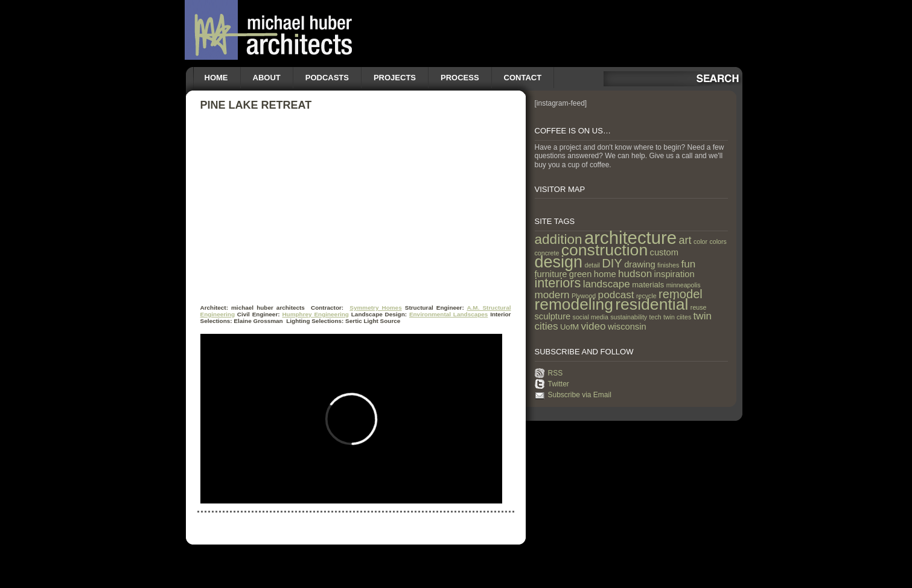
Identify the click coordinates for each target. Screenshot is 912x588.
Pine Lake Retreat (256, 105)
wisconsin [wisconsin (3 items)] (627, 327)
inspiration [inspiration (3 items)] (674, 274)
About (267, 78)
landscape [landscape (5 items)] (607, 284)
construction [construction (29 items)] (604, 250)
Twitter (559, 384)
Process (460, 78)
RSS (556, 373)
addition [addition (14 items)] (559, 239)
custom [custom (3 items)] (664, 252)
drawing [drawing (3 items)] (640, 264)
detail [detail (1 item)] (592, 265)
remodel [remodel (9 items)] (681, 294)
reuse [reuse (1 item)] (699, 307)
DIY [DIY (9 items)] (612, 263)
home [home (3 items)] (605, 274)
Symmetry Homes (375, 308)
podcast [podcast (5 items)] (616, 295)
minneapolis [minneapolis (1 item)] (684, 285)
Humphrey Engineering (315, 314)
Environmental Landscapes (448, 314)
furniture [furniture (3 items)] (551, 274)
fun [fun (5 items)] (689, 264)
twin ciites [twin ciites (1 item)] (677, 317)
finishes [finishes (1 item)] (668, 265)
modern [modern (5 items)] (552, 295)
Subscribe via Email (580, 395)
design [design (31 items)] (559, 262)
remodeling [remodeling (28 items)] (574, 304)
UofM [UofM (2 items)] (569, 327)
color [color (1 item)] (700, 241)
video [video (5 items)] (594, 326)
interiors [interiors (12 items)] (558, 283)
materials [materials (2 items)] (648, 285)
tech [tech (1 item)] (655, 317)
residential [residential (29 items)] (652, 304)
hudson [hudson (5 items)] (635, 273)
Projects (395, 78)
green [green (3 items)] (581, 274)
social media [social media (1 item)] (591, 317)
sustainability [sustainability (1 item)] (629, 317)
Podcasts (327, 78)
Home (216, 78)
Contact (523, 78)
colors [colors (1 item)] (718, 241)
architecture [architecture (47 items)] (630, 238)
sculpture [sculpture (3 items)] (553, 316)
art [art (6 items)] (685, 240)
